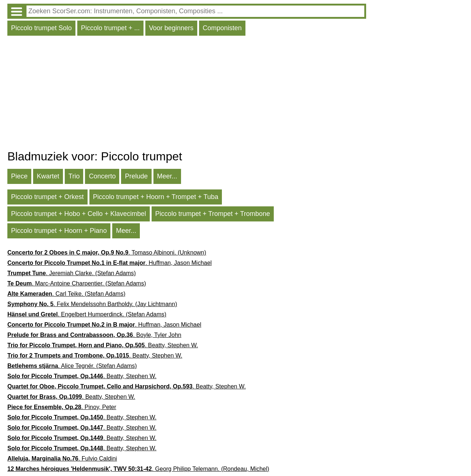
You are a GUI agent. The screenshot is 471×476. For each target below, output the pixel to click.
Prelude (136, 176)
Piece (19, 176)
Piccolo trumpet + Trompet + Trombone (213, 214)
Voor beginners (171, 28)
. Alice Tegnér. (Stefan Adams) (72, 366)
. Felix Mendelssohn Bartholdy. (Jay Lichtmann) (92, 304)
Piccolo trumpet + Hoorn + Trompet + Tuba (156, 197)
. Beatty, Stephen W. (103, 345)
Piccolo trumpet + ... (110, 28)
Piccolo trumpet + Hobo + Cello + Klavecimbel (79, 214)
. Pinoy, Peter (62, 407)
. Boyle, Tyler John (94, 335)
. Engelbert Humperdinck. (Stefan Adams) (87, 314)
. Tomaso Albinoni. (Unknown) (107, 253)
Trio (74, 176)
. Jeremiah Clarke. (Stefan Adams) (72, 273)
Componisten (222, 28)
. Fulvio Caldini (62, 459)
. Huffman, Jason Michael (109, 263)
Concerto (102, 176)
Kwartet (48, 176)
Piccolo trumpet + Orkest (47, 197)
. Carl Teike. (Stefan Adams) (66, 294)
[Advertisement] (187, 95)
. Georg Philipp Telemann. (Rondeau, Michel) (138, 469)
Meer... (167, 176)
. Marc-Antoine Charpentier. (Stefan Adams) (77, 283)
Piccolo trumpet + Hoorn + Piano (59, 231)
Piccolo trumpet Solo (41, 28)
